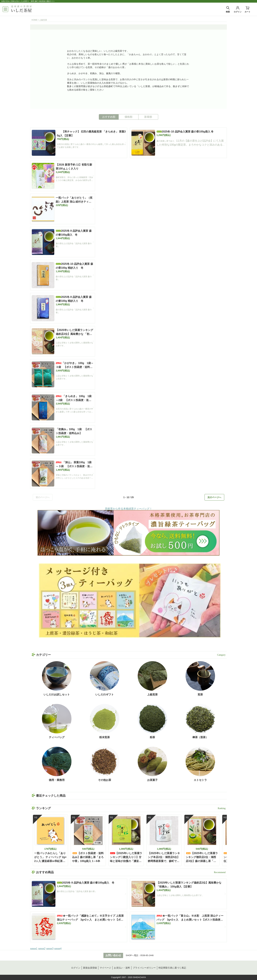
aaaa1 (34, 949)
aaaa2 (42, 949)
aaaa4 (58, 949)
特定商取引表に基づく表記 (172, 968)
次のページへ (214, 497)
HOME (34, 20)
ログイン (76, 968)
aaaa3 (50, 949)
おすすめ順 (109, 117)
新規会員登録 (90, 968)
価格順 (128, 117)
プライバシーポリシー (144, 968)
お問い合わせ (113, 955)
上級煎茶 (43, 20)
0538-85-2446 (147, 955)
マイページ (105, 968)
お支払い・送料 (122, 968)
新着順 (148, 117)
